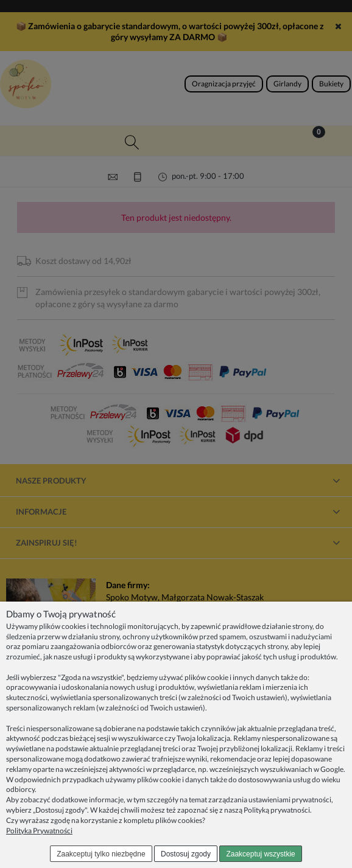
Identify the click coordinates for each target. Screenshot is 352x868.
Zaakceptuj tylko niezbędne (101, 854)
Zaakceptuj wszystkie (260, 854)
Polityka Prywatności (39, 831)
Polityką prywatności (277, 810)
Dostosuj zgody (186, 854)
